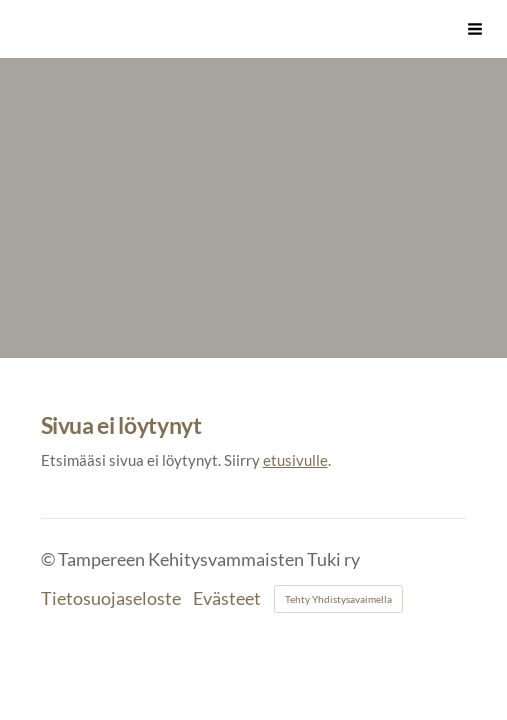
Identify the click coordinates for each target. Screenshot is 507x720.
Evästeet (227, 599)
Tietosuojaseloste (111, 599)
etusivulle (295, 460)
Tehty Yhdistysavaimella (338, 599)
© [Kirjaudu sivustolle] (49, 559)
